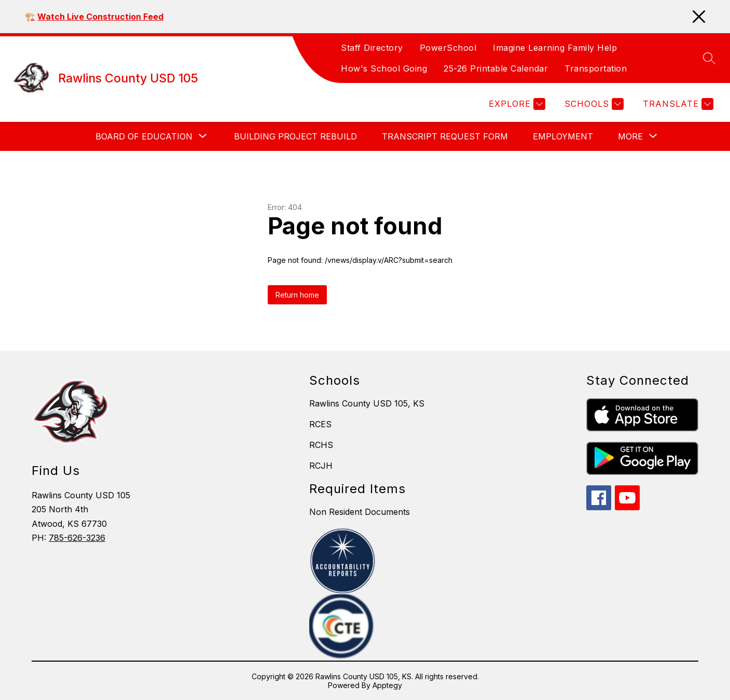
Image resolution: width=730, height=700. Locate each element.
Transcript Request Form (445, 136)
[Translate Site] (677, 104)
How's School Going (384, 68)
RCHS (321, 445)
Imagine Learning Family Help (555, 48)
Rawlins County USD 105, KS (367, 403)
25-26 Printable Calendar (496, 68)
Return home (297, 295)
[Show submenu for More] (630, 136)
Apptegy (387, 685)
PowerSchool (448, 48)
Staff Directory (372, 48)
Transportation (596, 68)
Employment (563, 136)
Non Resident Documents (360, 512)
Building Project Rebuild (295, 136)
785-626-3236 (77, 538)
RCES (320, 424)
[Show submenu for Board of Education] (144, 136)
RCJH (321, 466)
